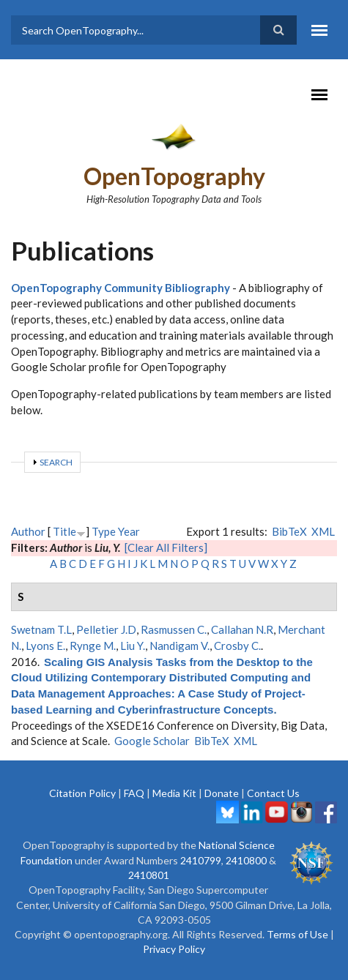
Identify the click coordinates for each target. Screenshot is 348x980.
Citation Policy (82, 793)
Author (28, 531)
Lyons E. (45, 646)
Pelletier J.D (106, 629)
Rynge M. (93, 646)
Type (104, 531)
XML (323, 531)
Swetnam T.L (41, 629)
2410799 (201, 860)
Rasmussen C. (174, 629)
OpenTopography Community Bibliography (121, 288)
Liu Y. (133, 646)
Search (56, 462)
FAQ (134, 793)
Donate (222, 793)
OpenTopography (174, 176)
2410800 (246, 860)
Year (129, 531)
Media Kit (174, 793)
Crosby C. (237, 646)
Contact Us (273, 793)
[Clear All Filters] (166, 547)
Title (64, 531)
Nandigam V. (179, 646)
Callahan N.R (242, 629)
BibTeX (289, 531)
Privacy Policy (174, 949)
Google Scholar (152, 741)
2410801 (149, 875)
